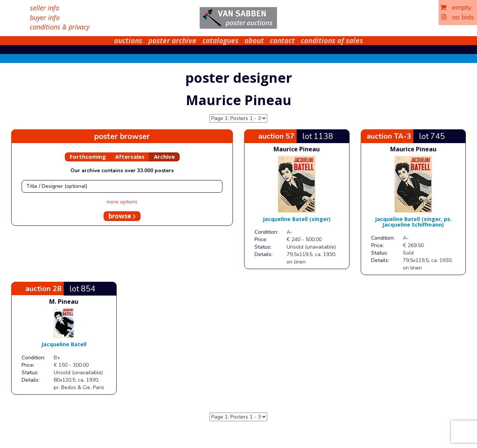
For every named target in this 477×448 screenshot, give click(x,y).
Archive (164, 157)
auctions (128, 41)
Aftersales (130, 157)
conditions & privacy (60, 27)
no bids (458, 17)
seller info (45, 8)
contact (282, 41)
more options (122, 202)
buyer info (45, 18)
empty (456, 7)
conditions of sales (332, 41)
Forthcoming (88, 157)
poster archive (172, 41)
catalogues (220, 41)
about (254, 41)
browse (122, 216)
